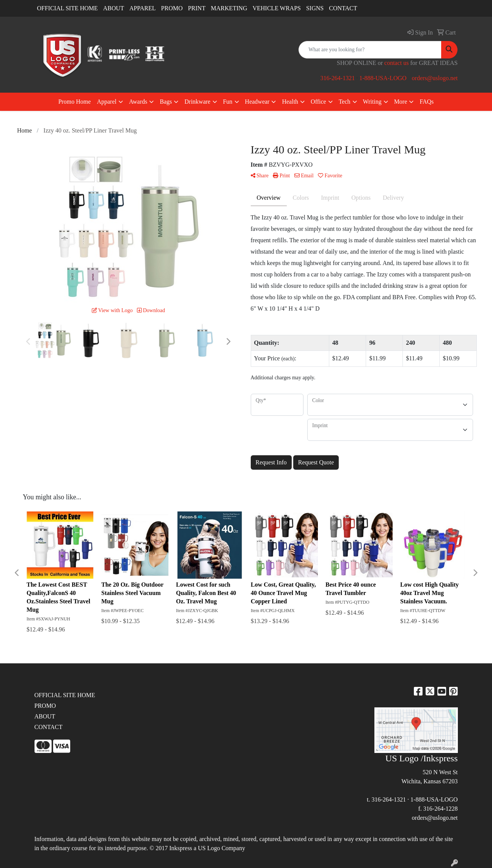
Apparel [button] (107, 102)
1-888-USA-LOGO (383, 78)
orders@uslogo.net (435, 78)
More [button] (401, 102)
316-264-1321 (337, 78)
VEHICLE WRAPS (277, 8)
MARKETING (229, 8)
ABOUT (114, 8)
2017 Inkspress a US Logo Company (200, 848)
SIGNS (315, 8)
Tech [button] (345, 102)
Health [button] (290, 102)
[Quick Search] (370, 50)
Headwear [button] (257, 102)
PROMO (172, 8)
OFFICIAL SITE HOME (68, 8)
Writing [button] (372, 102)
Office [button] (318, 102)
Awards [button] (138, 102)
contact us (396, 63)
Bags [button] (166, 102)
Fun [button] (228, 102)
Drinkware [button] (197, 102)
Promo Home (75, 102)
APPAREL (143, 8)
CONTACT (343, 8)
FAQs (427, 102)
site (449, 839)
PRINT (196, 8)
